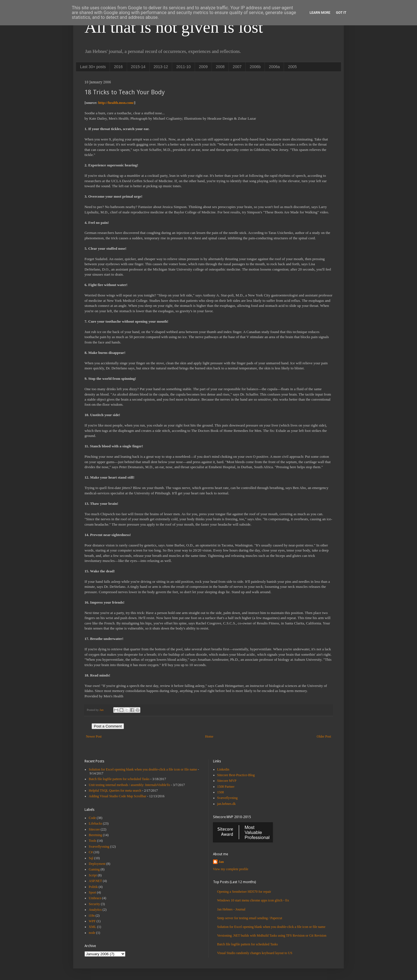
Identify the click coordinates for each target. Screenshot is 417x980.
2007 (237, 67)
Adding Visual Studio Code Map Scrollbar (117, 796)
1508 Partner (226, 787)
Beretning (95, 835)
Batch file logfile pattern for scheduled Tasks (119, 779)
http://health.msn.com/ (116, 103)
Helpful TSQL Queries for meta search (115, 791)
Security (94, 904)
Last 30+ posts (93, 67)
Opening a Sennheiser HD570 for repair (244, 892)
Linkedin (223, 769)
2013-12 (161, 67)
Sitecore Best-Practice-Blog (236, 775)
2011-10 (183, 67)
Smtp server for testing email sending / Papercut (250, 918)
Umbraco (95, 898)
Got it (341, 13)
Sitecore (94, 829)
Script (93, 875)
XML (93, 927)
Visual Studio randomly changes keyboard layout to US (255, 953)
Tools (93, 841)
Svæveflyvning (99, 847)
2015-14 (138, 67)
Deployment (97, 864)
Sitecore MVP (227, 781)
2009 (203, 67)
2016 (118, 67)
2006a (274, 67)
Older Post (324, 736)
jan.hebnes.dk (227, 804)
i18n (92, 916)
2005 (292, 67)
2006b (255, 67)
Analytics (95, 910)
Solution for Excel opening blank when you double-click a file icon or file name (143, 769)
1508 (221, 792)
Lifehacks (95, 823)
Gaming (94, 869)
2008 (220, 67)
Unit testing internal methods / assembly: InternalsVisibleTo (129, 785)
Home (209, 736)
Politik (93, 887)
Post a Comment (108, 726)
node (92, 933)
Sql (91, 858)
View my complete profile (231, 869)
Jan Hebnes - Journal (231, 909)
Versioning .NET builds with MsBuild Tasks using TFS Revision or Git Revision (272, 936)
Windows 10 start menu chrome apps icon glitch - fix (253, 900)
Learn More (320, 13)
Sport (92, 892)
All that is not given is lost (174, 27)
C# (91, 852)
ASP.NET (95, 881)
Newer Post (94, 736)
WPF (92, 921)
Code (92, 818)
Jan (221, 862)
